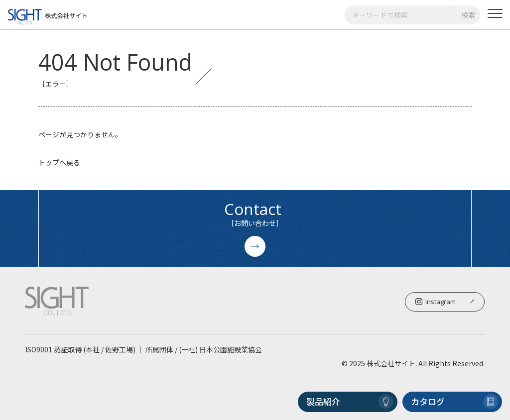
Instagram (445, 302)
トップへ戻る (59, 162)
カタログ (454, 402)
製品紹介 (350, 402)
